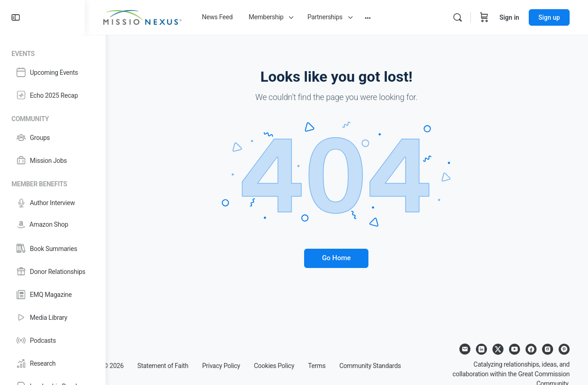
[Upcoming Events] (53, 73)
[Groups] (53, 138)
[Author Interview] (53, 203)
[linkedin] (481, 349)
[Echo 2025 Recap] (53, 95)
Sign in (509, 17)
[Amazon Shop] (53, 225)
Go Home (347, 258)
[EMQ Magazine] (53, 295)
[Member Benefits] (53, 182)
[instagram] (548, 349)
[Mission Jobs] (53, 161)
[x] (498, 349)
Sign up (549, 17)
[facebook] (531, 349)
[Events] (53, 52)
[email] (465, 349)
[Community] (53, 117)
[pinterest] (564, 349)
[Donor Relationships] (53, 272)
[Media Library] (53, 318)
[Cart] (484, 17)
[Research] (53, 363)
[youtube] (514, 349)
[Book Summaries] (53, 249)
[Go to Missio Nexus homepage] (163, 17)
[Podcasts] (53, 340)
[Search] (458, 17)
